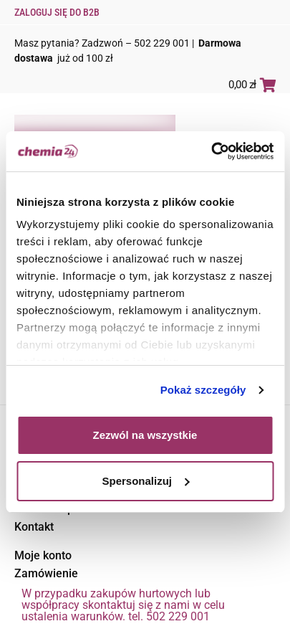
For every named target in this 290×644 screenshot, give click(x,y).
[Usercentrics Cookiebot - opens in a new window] (211, 151)
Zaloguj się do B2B (57, 12)
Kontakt (34, 527)
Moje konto (43, 555)
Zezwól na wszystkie (145, 435)
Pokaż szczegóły (203, 390)
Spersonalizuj (145, 481)
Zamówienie (46, 573)
